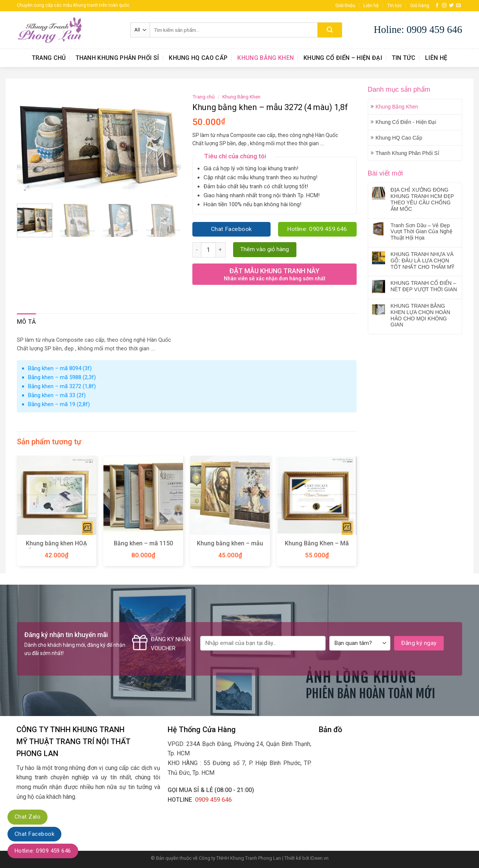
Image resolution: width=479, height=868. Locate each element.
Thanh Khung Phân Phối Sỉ (118, 58)
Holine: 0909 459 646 (418, 30)
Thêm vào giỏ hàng (265, 249)
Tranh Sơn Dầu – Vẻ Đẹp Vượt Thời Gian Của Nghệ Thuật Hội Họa (422, 232)
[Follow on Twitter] (451, 6)
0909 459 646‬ (213, 800)
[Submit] (330, 30)
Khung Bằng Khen (266, 58)
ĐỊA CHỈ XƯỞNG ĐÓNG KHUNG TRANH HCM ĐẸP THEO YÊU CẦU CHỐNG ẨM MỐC (422, 199)
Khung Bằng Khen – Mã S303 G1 (317, 547)
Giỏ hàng (420, 5)
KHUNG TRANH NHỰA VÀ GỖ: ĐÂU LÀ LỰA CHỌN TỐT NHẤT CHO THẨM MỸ (423, 261)
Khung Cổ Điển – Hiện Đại (343, 58)
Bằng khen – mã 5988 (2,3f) (62, 377)
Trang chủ (49, 58)
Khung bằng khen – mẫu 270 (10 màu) (230, 547)
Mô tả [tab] (27, 322)
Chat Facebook (34, 834)
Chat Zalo (28, 817)
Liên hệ (371, 5)
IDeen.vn (319, 858)
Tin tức (395, 5)
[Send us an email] (458, 6)
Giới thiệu (345, 5)
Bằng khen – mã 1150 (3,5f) (143, 547)
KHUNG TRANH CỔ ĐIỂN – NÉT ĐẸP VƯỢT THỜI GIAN (424, 286)
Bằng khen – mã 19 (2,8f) (59, 404)
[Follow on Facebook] (437, 6)
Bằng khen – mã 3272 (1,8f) (62, 386)
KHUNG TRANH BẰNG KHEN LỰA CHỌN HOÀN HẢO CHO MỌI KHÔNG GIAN (421, 315)
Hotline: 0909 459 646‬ (43, 851)
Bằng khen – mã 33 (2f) (57, 395)
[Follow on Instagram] (444, 6)
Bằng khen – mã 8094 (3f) (60, 368)
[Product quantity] (208, 250)
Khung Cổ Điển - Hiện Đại (406, 122)
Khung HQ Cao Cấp (198, 58)
